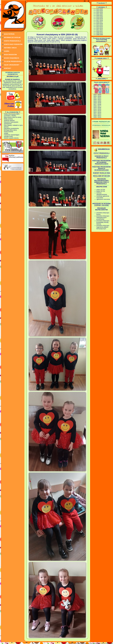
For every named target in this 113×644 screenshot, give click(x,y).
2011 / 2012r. (97, 114)
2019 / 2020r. (97, 101)
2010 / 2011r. (97, 116)
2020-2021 (99, 16)
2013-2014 (99, 27)
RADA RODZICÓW (10, 55)
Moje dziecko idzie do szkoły (13, 117)
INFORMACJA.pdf (13, 76)
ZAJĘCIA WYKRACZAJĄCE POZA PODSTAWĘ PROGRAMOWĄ (102, 40)
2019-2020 (99, 17)
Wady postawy (8, 119)
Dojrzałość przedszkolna (11, 128)
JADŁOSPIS (102, 79)
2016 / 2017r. (97, 106)
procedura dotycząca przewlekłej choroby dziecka (103, 222)
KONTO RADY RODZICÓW (13, 44)
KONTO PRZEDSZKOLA (12, 41)
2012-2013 (99, 28)
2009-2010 (99, 33)
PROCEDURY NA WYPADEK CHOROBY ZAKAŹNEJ (102, 204)
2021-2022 (99, 14)
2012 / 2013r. (97, 112)
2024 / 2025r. (97, 95)
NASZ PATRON (9, 34)
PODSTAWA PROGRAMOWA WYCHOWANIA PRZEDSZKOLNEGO (102, 162)
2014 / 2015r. (97, 109)
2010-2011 (99, 31)
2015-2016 (99, 24)
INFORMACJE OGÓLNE (12, 37)
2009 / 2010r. (97, 117)
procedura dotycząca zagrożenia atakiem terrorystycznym (103, 227)
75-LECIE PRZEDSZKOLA (13, 61)
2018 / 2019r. (97, 103)
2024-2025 (99, 9)
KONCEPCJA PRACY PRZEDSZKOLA (102, 157)
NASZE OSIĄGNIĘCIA (12, 58)
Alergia (6, 133)
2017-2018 (99, 20)
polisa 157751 (101, 191)
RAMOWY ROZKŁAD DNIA (102, 173)
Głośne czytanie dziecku (11, 138)
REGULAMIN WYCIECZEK (102, 176)
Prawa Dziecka (8, 132)
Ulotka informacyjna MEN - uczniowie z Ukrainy (12, 115)
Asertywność (8, 124)
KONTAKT (7, 68)
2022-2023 (99, 12)
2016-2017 (99, 22)
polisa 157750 (101, 190)
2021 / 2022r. (97, 98)
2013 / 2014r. (97, 111)
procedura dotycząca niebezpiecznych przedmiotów (103, 218)
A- (89, 1)
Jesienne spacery (9, 120)
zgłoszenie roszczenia (103, 199)
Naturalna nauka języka (11, 122)
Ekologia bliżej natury (10, 130)
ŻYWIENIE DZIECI (102, 58)
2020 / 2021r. (97, 100)
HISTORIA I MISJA (10, 48)
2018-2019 (99, 19)
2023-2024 (99, 11)
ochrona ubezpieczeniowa (102, 194)
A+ (85, 1)
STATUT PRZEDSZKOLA (102, 153)
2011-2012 (99, 30)
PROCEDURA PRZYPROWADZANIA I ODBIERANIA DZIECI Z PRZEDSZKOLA (102, 181)
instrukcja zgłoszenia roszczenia (103, 197)
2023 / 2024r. (97, 96)
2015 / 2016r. (97, 108)
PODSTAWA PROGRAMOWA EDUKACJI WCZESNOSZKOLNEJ (102, 169)
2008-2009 (99, 35)
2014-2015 (99, 25)
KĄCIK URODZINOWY (12, 65)
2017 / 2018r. (97, 104)
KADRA (7, 51)
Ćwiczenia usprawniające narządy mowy (12, 136)
